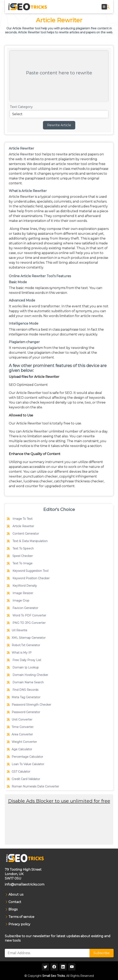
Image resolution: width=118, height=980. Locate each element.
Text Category (21, 107)
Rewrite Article (59, 125)
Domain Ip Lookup (23, 667)
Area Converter (20, 734)
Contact (15, 902)
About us (16, 895)
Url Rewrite (17, 630)
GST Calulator (19, 772)
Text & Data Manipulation (27, 541)
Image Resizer (20, 593)
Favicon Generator (22, 608)
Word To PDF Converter (26, 615)
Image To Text (20, 519)
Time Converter (20, 727)
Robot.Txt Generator (23, 645)
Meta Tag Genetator (24, 697)
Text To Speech (20, 548)
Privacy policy (19, 924)
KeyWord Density (22, 586)
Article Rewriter (20, 526)
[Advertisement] (59, 833)
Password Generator (23, 712)
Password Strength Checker (29, 705)
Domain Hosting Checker (27, 675)
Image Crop (18, 601)
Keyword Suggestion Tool (28, 571)
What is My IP (19, 653)
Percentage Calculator (25, 757)
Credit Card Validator (23, 779)
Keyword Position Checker (28, 578)
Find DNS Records (23, 690)
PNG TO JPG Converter (26, 623)
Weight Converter (22, 742)
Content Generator (23, 534)
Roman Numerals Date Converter (33, 786)
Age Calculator (19, 749)
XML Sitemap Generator (26, 638)
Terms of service (21, 917)
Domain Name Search (25, 682)
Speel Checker (20, 556)
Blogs (13, 909)
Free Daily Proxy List (24, 660)
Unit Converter (20, 720)
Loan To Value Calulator (25, 764)
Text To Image (20, 563)
